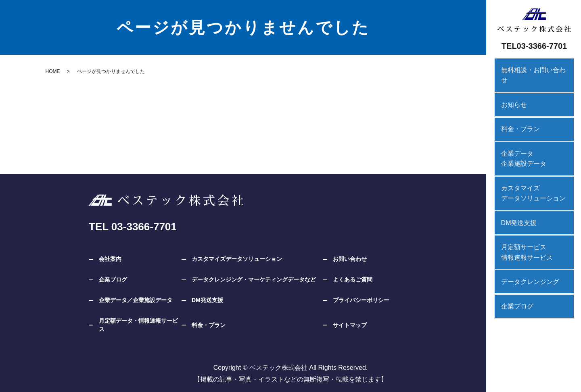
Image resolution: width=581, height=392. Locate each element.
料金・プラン (516, 117)
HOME (53, 71)
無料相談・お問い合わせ (533, 70)
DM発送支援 (515, 208)
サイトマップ (350, 325)
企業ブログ (513, 289)
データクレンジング (526, 265)
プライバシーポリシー (361, 300)
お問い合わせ (350, 259)
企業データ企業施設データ (520, 146)
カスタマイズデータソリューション (529, 179)
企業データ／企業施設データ (136, 300)
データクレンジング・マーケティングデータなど (254, 279)
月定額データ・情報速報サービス (138, 325)
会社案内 (110, 259)
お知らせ (510, 93)
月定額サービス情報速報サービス (523, 237)
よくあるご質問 (353, 279)
